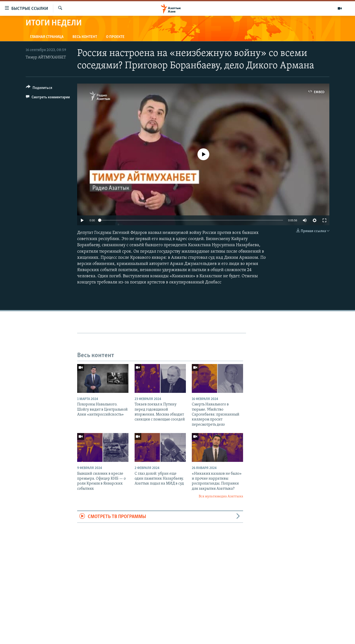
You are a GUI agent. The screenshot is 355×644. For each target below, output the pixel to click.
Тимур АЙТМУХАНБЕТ (46, 57)
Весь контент (85, 37)
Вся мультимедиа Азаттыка (221, 496)
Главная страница (47, 37)
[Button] (39, 89)
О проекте (115, 37)
